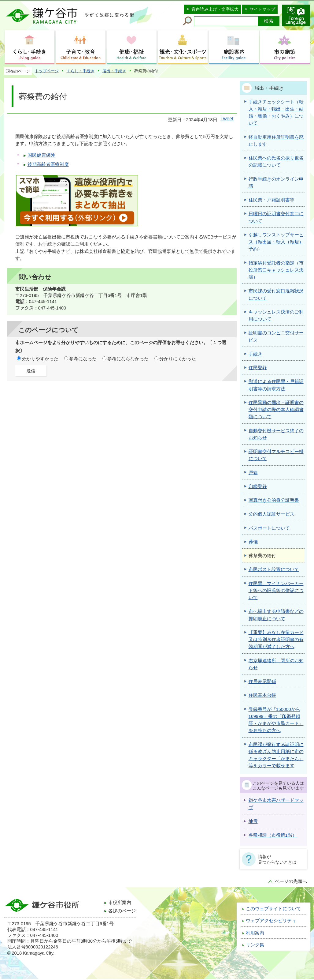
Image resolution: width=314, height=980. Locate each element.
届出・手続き (114, 71)
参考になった (83, 359)
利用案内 (255, 933)
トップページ (47, 71)
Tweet (227, 119)
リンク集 (255, 945)
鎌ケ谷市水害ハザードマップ (276, 804)
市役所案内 (120, 903)
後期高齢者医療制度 (48, 164)
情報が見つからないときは (277, 859)
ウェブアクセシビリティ (271, 921)
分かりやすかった (40, 359)
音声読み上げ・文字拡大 (215, 9)
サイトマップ (262, 9)
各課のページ (122, 911)
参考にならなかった (128, 359)
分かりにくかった (178, 359)
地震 (253, 821)
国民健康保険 (41, 155)
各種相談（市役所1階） (273, 835)
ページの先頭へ (291, 881)
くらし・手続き (81, 71)
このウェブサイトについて (273, 909)
